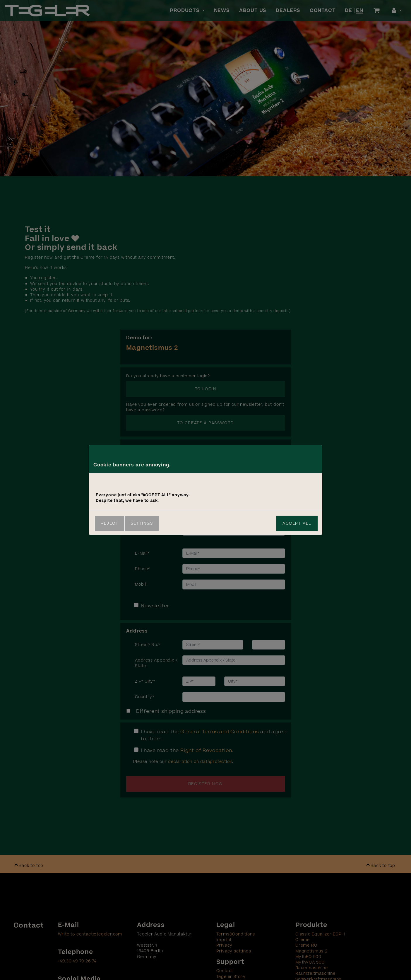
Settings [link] (142, 523)
